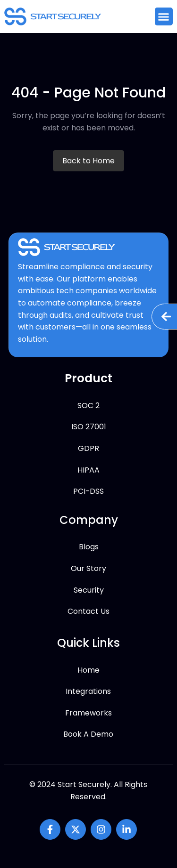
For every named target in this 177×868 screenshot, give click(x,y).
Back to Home (88, 161)
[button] (164, 16)
